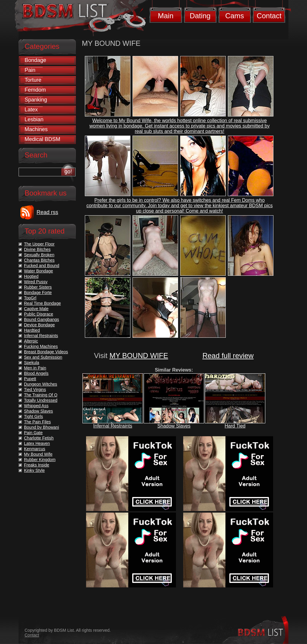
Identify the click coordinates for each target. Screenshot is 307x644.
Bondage (35, 60)
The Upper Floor (39, 244)
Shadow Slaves (174, 426)
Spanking (36, 100)
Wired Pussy (36, 282)
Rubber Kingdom (40, 460)
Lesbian (34, 119)
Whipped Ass (36, 406)
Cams (235, 16)
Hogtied (31, 276)
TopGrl (30, 298)
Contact (269, 16)
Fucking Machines (41, 346)
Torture (33, 80)
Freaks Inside (37, 465)
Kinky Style (34, 470)
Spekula (32, 363)
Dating (200, 16)
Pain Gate (33, 433)
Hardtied (32, 330)
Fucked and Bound (42, 266)
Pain (30, 70)
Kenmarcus (35, 449)
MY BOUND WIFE (139, 356)
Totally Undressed (41, 400)
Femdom (35, 90)
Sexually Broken (39, 255)
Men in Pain (35, 368)
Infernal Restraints (113, 426)
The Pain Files (37, 422)
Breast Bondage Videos (46, 352)
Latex (31, 110)
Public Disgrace (39, 314)
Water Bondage (39, 271)
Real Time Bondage (42, 303)
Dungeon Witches (41, 384)
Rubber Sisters (38, 287)
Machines (36, 129)
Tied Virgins (35, 390)
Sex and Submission (43, 357)
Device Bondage (39, 325)
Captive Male (36, 309)
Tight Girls (33, 416)
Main (165, 16)
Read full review (228, 356)
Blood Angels (36, 373)
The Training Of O (41, 395)
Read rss (47, 212)
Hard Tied (235, 426)
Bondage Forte (38, 293)
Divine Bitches (37, 249)
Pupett (30, 379)
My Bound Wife (38, 454)
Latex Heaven (37, 443)
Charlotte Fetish (39, 438)
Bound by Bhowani (42, 427)
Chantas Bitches (39, 260)
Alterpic (31, 341)
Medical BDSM (42, 139)
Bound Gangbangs (42, 319)
